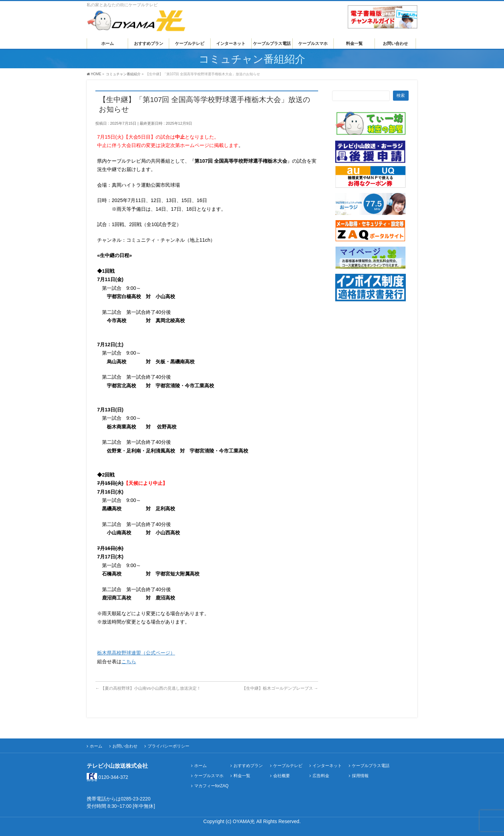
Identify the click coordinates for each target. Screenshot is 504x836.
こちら (129, 661)
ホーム (96, 746)
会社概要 (282, 776)
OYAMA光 (245, 821)
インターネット (327, 766)
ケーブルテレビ (288, 766)
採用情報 (360, 776)
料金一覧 (242, 776)
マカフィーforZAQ (211, 786)
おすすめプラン (248, 766)
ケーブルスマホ (209, 776)
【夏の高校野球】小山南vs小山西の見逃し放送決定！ (148, 688)
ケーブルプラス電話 (371, 766)
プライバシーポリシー (168, 746)
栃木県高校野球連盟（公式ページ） (136, 653)
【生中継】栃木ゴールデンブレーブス (280, 688)
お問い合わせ (125, 746)
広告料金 (321, 776)
